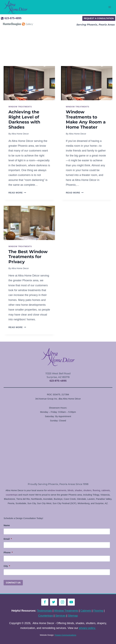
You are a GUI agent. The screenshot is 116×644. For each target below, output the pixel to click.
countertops (12, 495)
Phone (8, 552)
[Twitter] (54, 602)
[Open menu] (110, 7)
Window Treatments (20, 107)
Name (7, 525)
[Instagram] (62, 602)
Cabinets (86, 611)
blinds (71, 490)
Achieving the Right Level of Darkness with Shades (24, 119)
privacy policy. (87, 628)
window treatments (57, 490)
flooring (96, 490)
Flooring (98, 611)
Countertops (46, 616)
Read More (17, 193)
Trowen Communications (65, 635)
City (7, 566)
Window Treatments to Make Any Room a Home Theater (86, 119)
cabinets (106, 490)
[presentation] (29, 83)
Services (60, 616)
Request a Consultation (99, 18)
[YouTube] (71, 602)
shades (78, 490)
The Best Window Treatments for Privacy (28, 257)
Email (8, 539)
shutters (87, 490)
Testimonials (44, 611)
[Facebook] (45, 602)
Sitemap (73, 616)
